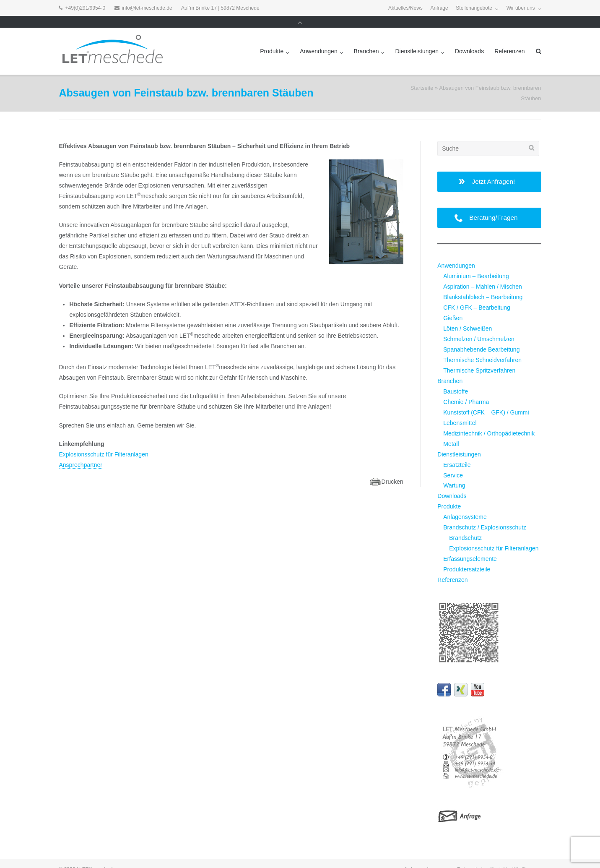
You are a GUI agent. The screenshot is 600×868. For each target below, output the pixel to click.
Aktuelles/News (405, 8)
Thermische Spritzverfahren (479, 359)
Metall (451, 432)
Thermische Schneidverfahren (482, 348)
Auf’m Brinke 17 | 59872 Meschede (220, 8)
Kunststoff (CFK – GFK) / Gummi (486, 401)
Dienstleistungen (417, 39)
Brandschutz (465, 526)
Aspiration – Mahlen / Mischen (483, 275)
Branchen (366, 39)
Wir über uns (521, 8)
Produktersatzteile (467, 558)
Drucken (392, 470)
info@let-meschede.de (147, 8)
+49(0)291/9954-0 (85, 8)
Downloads (469, 39)
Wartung (454, 474)
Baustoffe (456, 380)
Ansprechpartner (81, 453)
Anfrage (439, 8)
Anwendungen (319, 39)
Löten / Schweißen (468, 317)
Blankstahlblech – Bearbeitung (483, 285)
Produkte (272, 39)
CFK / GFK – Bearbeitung (477, 296)
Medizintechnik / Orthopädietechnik (489, 422)
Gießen (453, 306)
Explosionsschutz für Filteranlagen (103, 443)
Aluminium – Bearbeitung (476, 264)
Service (453, 464)
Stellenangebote (474, 8)
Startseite (422, 76)
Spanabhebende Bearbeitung (481, 338)
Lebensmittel (460, 411)
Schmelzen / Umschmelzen (479, 327)
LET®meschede (97, 858)
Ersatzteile (457, 453)
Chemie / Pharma (466, 390)
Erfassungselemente (470, 547)
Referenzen (509, 39)
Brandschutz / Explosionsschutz (485, 516)
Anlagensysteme (465, 505)
